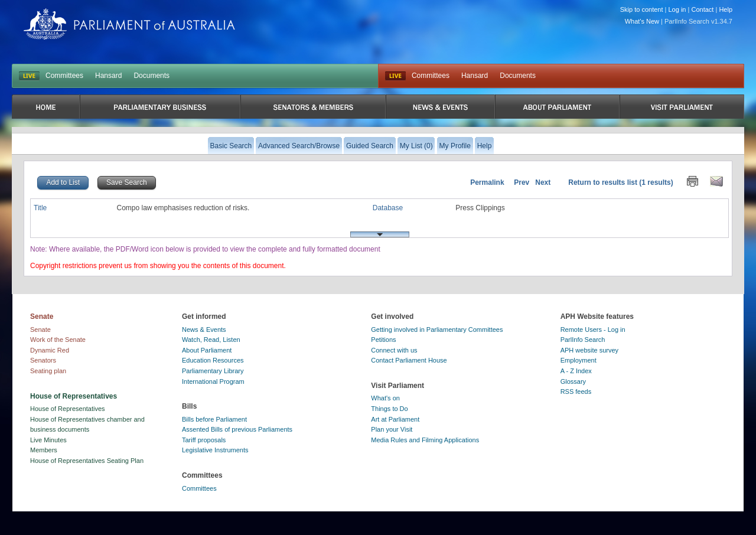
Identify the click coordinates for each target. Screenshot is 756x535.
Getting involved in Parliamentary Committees (437, 330)
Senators (43, 360)
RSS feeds (576, 392)
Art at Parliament (395, 419)
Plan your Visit (392, 429)
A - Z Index (576, 371)
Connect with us (394, 350)
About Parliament (207, 350)
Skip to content (642, 9)
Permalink (487, 182)
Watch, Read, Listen (211, 340)
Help (726, 9)
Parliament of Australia (129, 24)
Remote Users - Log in (593, 330)
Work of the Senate (58, 340)
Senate (40, 330)
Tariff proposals (204, 440)
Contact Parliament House (409, 360)
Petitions (383, 340)
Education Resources (213, 360)
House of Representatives (68, 409)
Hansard (108, 76)
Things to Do (389, 409)
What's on (385, 398)
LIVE (29, 76)
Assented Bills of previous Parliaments (237, 429)
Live (395, 76)
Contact (702, 9)
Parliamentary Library (213, 371)
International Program (213, 381)
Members (44, 450)
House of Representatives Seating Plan (87, 461)
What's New (642, 21)
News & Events (204, 330)
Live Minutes (48, 440)
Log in (677, 9)
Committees (64, 76)
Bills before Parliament (214, 419)
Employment (579, 360)
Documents (151, 76)
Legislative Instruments (215, 450)
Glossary (573, 381)
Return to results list (603, 182)
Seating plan (48, 371)
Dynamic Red (50, 350)
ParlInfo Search (583, 340)
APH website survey (589, 350)
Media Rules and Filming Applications (425, 440)
